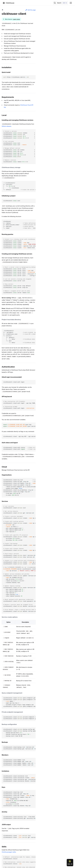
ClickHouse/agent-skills (9, 852)
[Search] (61, 3)
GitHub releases (6, 126)
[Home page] (3, 10)
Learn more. (17, 19)
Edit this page (30, 10)
